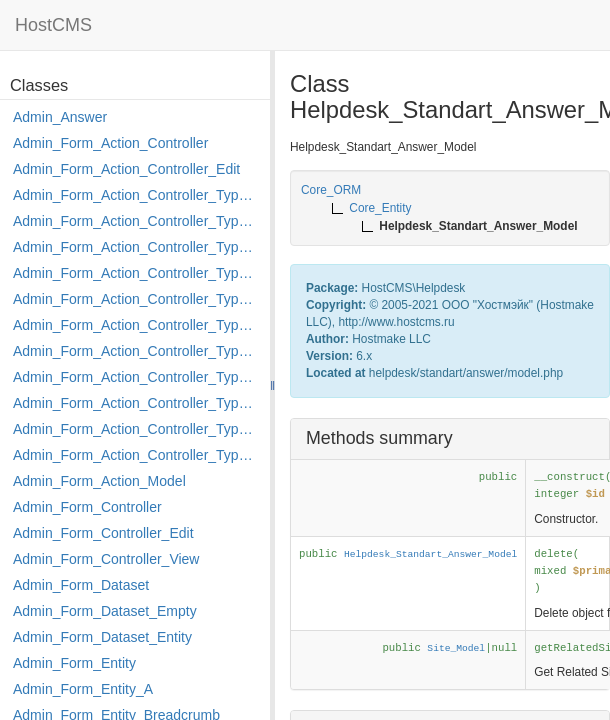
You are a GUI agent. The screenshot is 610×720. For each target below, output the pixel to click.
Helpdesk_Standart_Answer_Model (430, 554)
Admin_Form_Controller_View (106, 559)
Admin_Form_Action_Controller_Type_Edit (136, 273)
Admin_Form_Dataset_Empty (105, 611)
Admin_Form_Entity (74, 663)
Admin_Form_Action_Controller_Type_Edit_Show (136, 299)
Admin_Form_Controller (87, 507)
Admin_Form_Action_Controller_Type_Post (136, 403)
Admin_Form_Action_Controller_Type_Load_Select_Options (136, 325)
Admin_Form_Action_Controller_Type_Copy (136, 221)
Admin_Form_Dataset (81, 585)
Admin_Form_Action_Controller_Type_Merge (136, 351)
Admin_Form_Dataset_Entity (102, 637)
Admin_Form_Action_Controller (110, 143)
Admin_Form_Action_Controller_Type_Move (136, 377)
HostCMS (53, 25)
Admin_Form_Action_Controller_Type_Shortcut (136, 455)
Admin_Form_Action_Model (99, 481)
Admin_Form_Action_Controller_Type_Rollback (136, 429)
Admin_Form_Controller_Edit (103, 533)
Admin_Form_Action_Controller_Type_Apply (136, 195)
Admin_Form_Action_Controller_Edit (126, 169)
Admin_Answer (60, 117)
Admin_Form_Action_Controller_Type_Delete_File (136, 247)
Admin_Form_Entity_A (83, 689)
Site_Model (456, 648)
